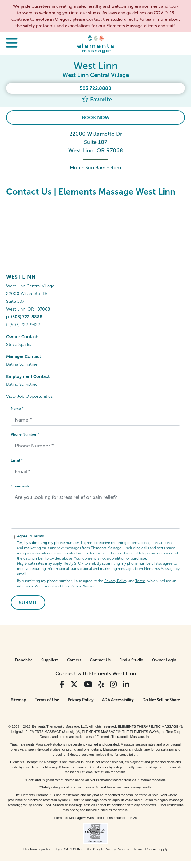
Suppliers (50, 660)
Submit (28, 603)
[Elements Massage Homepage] (96, 43)
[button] (12, 44)
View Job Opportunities (29, 396)
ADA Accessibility (118, 700)
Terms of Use (47, 700)
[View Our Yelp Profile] (101, 684)
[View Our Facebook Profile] (62, 684)
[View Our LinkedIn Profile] (126, 684)
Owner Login (164, 660)
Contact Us (100, 660)
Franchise (24, 660)
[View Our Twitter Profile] (74, 684)
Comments (20, 486)
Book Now (96, 118)
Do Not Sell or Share (161, 700)
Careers (74, 660)
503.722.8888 (95, 88)
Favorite (97, 99)
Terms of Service (146, 849)
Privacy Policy (116, 581)
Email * (17, 460)
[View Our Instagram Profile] (113, 684)
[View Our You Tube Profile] (88, 684)
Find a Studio (131, 660)
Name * (17, 409)
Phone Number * (25, 434)
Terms (140, 581)
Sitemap (19, 700)
